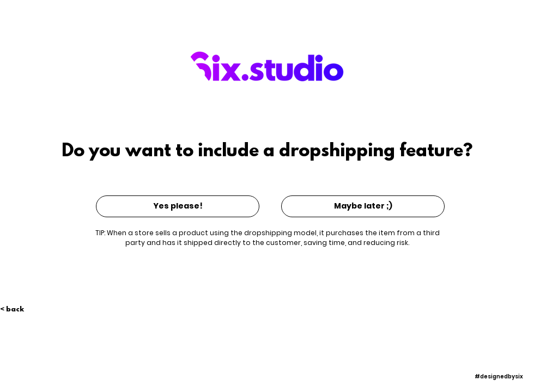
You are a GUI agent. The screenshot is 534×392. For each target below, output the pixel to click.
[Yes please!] (178, 206)
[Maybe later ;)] (363, 206)
